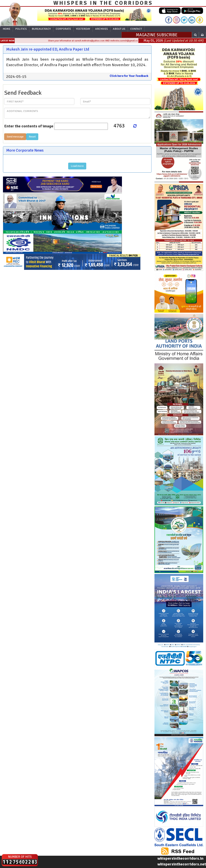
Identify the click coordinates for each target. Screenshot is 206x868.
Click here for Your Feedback (129, 76)
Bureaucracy (41, 29)
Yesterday (83, 29)
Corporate (63, 29)
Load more (77, 166)
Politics (21, 29)
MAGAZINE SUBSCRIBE (157, 35)
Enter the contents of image (29, 126)
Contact (136, 29)
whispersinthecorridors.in (180, 858)
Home (7, 29)
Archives (102, 29)
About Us (119, 29)
